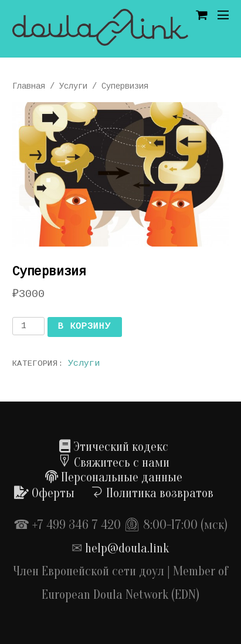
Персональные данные (114, 477)
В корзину (84, 326)
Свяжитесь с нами (114, 463)
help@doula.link (127, 548)
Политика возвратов (152, 493)
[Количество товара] (28, 326)
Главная (29, 86)
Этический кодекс (114, 447)
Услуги (73, 86)
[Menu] (223, 15)
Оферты (44, 493)
